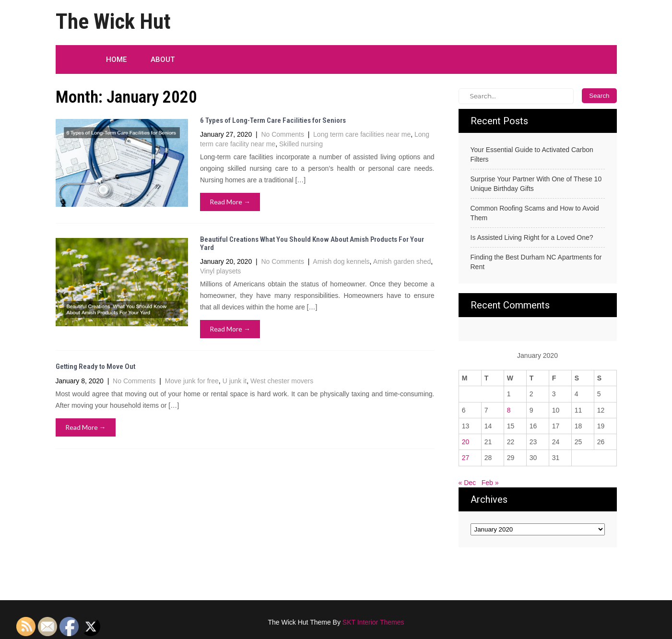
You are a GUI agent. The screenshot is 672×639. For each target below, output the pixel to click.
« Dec (467, 483)
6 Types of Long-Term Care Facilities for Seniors (273, 120)
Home (116, 59)
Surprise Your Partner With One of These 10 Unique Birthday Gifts (536, 184)
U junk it (235, 381)
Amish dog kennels (341, 261)
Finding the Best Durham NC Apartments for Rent (536, 262)
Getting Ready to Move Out (95, 367)
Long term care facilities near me (362, 134)
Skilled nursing (301, 144)
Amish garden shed (402, 261)
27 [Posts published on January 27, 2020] (466, 458)
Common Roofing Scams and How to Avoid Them (535, 213)
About (163, 59)
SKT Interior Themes (373, 622)
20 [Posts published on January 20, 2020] (466, 442)
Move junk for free (192, 381)
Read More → (230, 202)
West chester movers (282, 381)
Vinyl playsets (220, 271)
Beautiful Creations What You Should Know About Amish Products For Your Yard (312, 243)
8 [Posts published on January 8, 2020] (509, 410)
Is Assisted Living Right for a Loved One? (532, 237)
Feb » (490, 483)
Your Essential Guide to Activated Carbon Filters (532, 154)
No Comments (282, 134)
